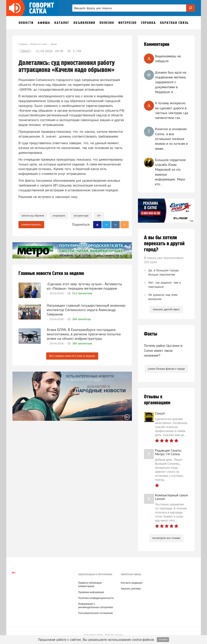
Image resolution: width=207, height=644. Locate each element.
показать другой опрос (166, 309)
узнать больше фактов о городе (166, 369)
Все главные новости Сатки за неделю (72, 355)
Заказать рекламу (131, 589)
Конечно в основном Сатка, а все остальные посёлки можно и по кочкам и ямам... (171, 139)
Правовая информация (91, 592)
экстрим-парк (81, 216)
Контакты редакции (131, 583)
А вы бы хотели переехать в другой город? (164, 244)
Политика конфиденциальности (96, 598)
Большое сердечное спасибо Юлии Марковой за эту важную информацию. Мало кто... (170, 172)
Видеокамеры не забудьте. (168, 59)
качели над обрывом (33, 216)
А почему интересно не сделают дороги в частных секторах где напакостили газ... (172, 110)
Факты (151, 334)
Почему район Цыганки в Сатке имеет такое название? (163, 350)
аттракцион (59, 216)
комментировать (31, 225)
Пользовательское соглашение (95, 613)
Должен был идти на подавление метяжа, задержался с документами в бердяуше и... (171, 82)
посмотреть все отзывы (166, 538)
